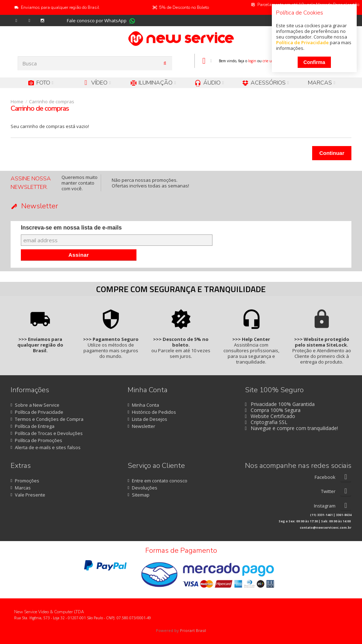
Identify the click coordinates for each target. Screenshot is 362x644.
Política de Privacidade (302, 42)
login (252, 61)
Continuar (332, 153)
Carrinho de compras (52, 101)
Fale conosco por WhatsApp (97, 21)
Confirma (314, 62)
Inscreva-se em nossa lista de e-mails (71, 228)
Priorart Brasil (193, 630)
